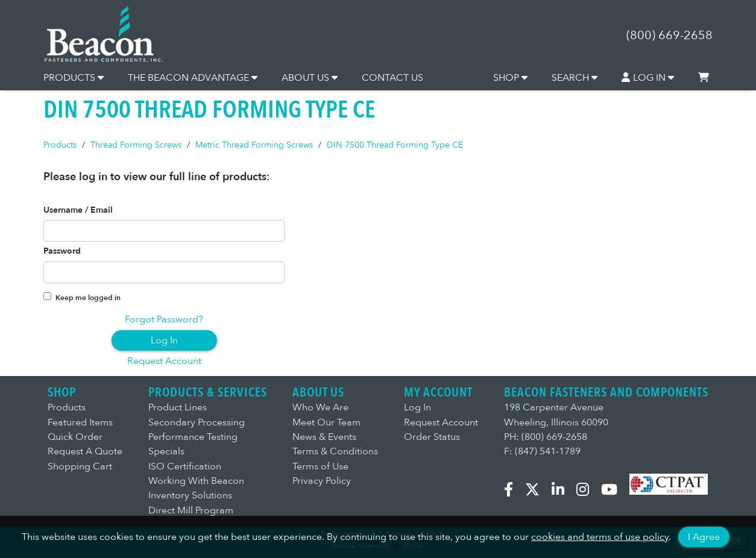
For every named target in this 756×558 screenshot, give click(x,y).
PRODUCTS (74, 78)
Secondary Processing (197, 422)
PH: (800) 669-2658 (546, 437)
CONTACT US (392, 78)
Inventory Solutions (190, 495)
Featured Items (80, 422)
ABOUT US (310, 78)
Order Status (432, 437)
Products (60, 145)
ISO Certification (185, 466)
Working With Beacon (196, 481)
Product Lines (178, 407)
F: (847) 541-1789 (542, 451)
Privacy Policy (322, 481)
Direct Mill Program (191, 510)
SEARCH (575, 78)
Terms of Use (320, 466)
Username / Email (78, 210)
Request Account (164, 361)
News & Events (324, 437)
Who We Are (320, 407)
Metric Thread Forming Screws (254, 145)
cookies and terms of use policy (600, 537)
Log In (164, 340)
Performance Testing (193, 437)
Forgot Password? (164, 319)
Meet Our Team (326, 422)
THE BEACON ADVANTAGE (193, 78)
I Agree (704, 537)
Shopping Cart (80, 466)
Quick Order (75, 437)
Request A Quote (85, 451)
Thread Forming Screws (136, 145)
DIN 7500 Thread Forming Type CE (395, 145)
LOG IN (648, 78)
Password (62, 251)
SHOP (510, 78)
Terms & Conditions (335, 451)
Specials (166, 451)
